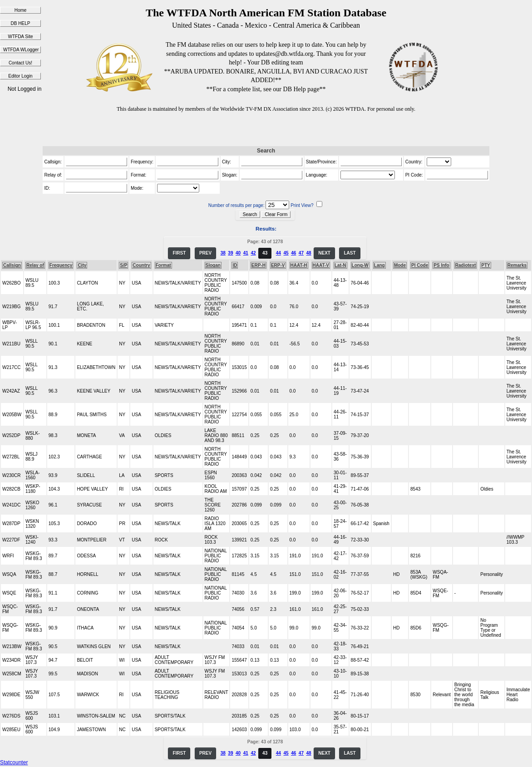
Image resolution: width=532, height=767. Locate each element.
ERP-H (259, 265)
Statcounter (14, 762)
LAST (350, 253)
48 (309, 253)
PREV (205, 253)
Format (163, 265)
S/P (123, 265)
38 (223, 253)
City (82, 265)
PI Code (420, 265)
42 (253, 253)
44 (278, 253)
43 (265, 253)
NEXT (324, 253)
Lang (379, 265)
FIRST (179, 253)
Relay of (35, 265)
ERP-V (278, 265)
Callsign (12, 265)
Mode (400, 265)
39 (230, 253)
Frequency (61, 265)
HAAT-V (321, 265)
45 (286, 253)
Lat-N (340, 265)
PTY (485, 265)
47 (301, 253)
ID (235, 265)
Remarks (517, 265)
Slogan (213, 265)
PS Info (441, 265)
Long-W (360, 265)
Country (141, 265)
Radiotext (466, 265)
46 (293, 253)
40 (238, 253)
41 (246, 253)
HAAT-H (299, 265)
